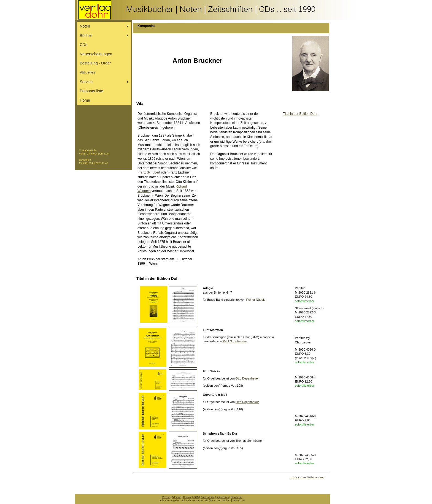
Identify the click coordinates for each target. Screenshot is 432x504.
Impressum (223, 497)
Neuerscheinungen (96, 54)
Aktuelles (88, 72)
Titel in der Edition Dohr (300, 114)
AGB (196, 497)
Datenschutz (207, 497)
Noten (85, 26)
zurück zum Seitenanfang (307, 477)
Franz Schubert (149, 172)
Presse (166, 497)
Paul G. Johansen (235, 341)
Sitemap (176, 497)
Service (86, 82)
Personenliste (92, 91)
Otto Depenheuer (247, 378)
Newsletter (237, 497)
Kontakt (187, 497)
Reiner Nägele (256, 300)
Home (85, 100)
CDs (84, 45)
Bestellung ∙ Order (95, 63)
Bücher (86, 36)
